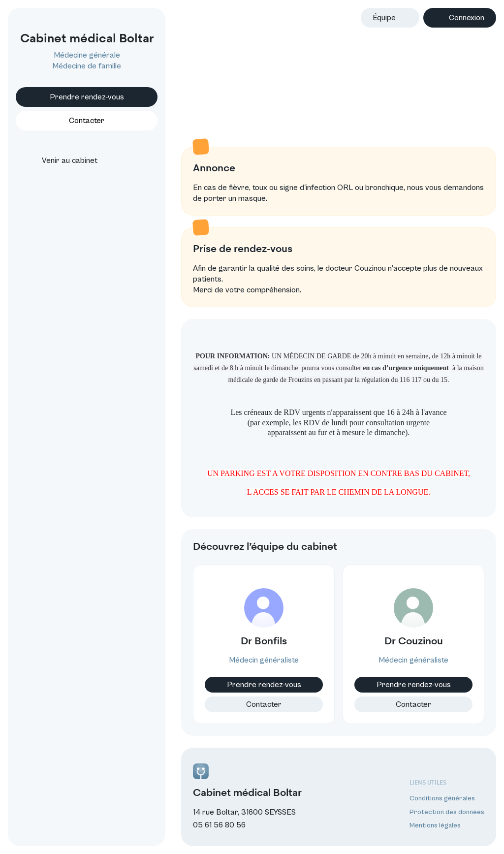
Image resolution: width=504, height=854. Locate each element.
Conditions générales (442, 798)
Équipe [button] (384, 18)
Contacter (264, 704)
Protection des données (447, 812)
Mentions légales (435, 825)
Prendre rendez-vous (87, 97)
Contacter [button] (87, 121)
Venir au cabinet (61, 160)
